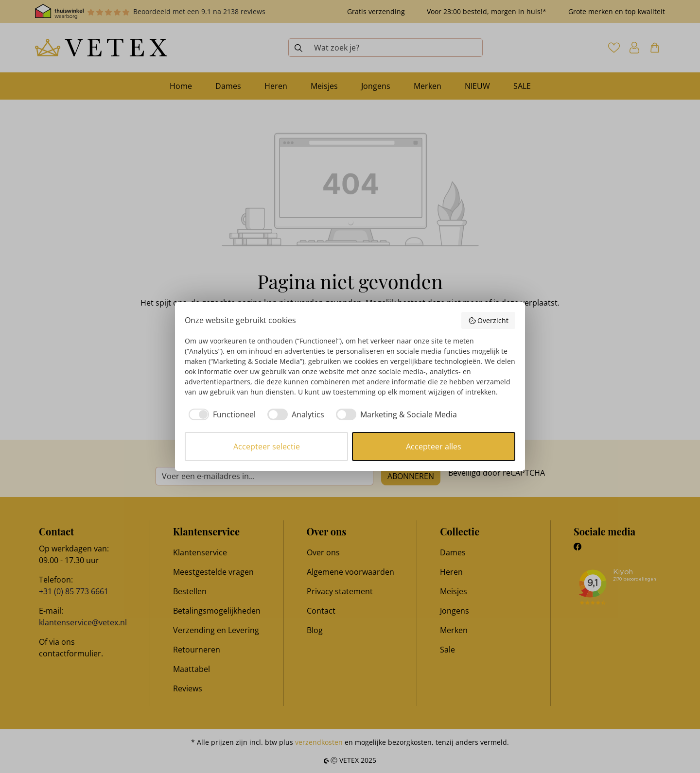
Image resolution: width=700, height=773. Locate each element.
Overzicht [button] (489, 320)
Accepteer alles (434, 447)
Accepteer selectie (267, 447)
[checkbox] (220, 414)
